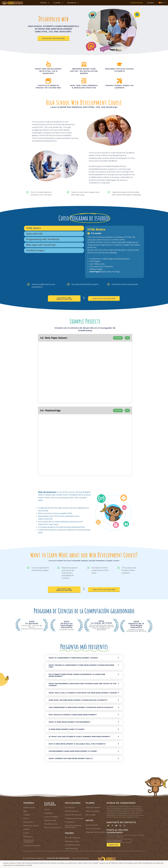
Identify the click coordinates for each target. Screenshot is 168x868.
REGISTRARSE (137, 3)
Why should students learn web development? (73, 715)
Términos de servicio (81, 858)
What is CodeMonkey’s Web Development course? (73, 658)
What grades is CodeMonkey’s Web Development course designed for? (81, 666)
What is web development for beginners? (70, 722)
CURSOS (45, 3)
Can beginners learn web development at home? (73, 751)
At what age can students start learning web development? (80, 737)
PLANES (58, 3)
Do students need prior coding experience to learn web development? (77, 675)
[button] (84, 658)
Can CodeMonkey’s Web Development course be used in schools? (81, 707)
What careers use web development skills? (71, 758)
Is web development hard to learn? (67, 729)
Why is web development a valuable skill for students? (77, 744)
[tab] (54, 228)
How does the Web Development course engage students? (78, 700)
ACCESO (150, 3)
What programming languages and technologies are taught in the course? (82, 684)
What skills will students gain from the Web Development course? (83, 693)
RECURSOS (73, 3)
